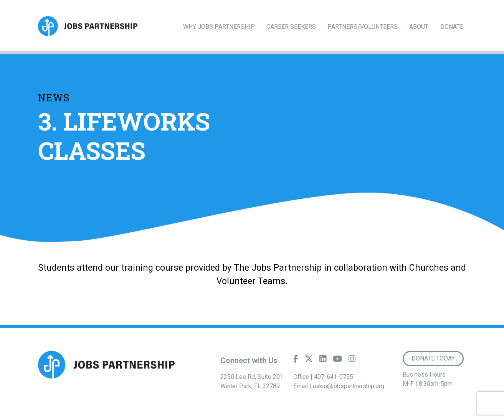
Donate (452, 27)
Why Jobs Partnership (219, 27)
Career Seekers (291, 27)
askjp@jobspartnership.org (349, 386)
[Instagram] (352, 360)
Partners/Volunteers (363, 27)
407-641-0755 (334, 377)
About (419, 27)
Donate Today (433, 358)
